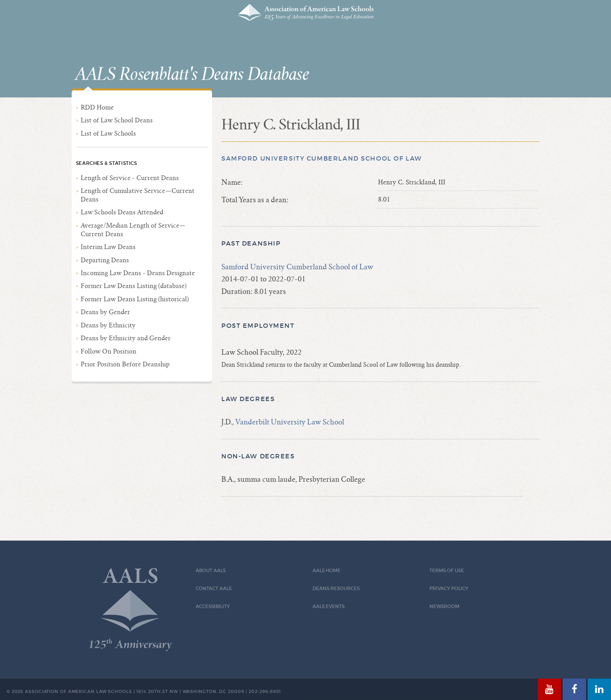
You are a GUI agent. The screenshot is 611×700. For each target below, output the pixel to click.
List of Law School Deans (117, 120)
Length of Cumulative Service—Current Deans (138, 195)
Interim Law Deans (108, 247)
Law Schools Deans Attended (122, 212)
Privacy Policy (449, 588)
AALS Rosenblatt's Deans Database (192, 74)
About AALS (211, 570)
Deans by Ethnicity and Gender (126, 338)
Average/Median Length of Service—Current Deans (133, 230)
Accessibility (213, 606)
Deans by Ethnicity (108, 325)
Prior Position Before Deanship (125, 364)
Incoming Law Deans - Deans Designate (138, 273)
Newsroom (444, 606)
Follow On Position (109, 351)
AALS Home (327, 570)
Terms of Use (447, 570)
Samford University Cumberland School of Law (322, 158)
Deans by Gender (105, 312)
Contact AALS (214, 588)
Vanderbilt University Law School (290, 422)
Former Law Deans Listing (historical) (135, 299)
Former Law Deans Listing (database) (134, 286)
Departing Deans (105, 260)
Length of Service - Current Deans (130, 178)
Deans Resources (336, 588)
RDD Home (97, 107)
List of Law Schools (108, 133)
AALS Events (328, 606)
